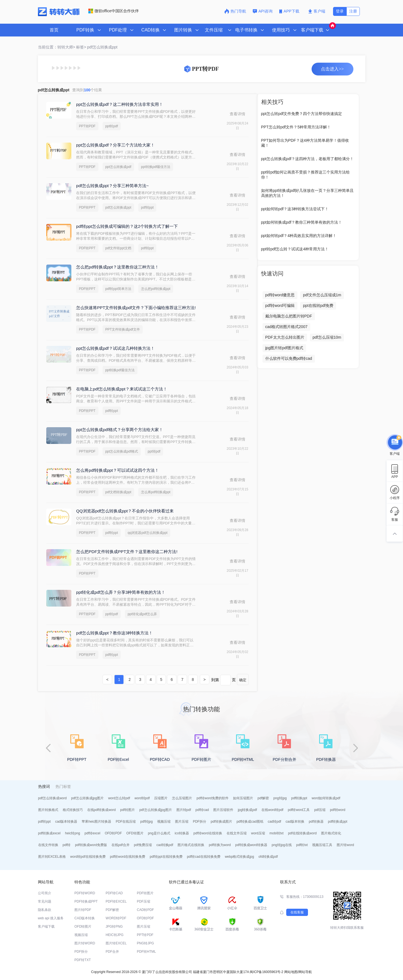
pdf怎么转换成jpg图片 (87, 798)
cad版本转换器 (66, 822)
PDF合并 (112, 952)
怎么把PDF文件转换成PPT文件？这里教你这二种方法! (127, 552)
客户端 (317, 11)
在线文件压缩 (237, 833)
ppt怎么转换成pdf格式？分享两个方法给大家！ (120, 430)
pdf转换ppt (299, 798)
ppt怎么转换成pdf (118, 167)
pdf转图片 (128, 810)
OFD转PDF (113, 833)
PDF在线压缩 (126, 822)
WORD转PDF (116, 918)
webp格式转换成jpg (240, 857)
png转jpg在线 (282, 845)
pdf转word (338, 810)
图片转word (345, 845)
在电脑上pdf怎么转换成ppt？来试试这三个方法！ (122, 389)
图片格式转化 (331, 833)
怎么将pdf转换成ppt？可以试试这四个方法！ (117, 470)
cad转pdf (275, 822)
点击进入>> (332, 69)
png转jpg (280, 798)
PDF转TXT (83, 960)
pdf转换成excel (49, 833)
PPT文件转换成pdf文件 (123, 329)
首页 (54, 30)
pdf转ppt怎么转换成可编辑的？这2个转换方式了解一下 (127, 226)
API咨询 (263, 11)
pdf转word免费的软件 (213, 798)
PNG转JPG (145, 943)
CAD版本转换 (85, 918)
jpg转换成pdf (247, 810)
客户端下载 (46, 927)
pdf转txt (302, 845)
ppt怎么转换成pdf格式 (122, 451)
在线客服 (297, 912)
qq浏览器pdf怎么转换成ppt (148, 533)
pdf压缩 (320, 810)
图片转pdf (184, 810)
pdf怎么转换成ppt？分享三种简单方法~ (112, 186)
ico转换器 (182, 833)
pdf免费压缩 (143, 845)
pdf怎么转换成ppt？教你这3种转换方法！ (114, 633)
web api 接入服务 (51, 918)
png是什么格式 (159, 833)
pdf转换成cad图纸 (250, 822)
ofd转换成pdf (268, 857)
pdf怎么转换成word (53, 798)
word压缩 (258, 833)
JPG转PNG (114, 927)
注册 (353, 11)
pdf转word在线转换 (208, 833)
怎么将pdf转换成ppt (156, 492)
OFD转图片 (135, 833)
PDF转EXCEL (116, 901)
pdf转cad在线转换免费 (204, 857)
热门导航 (235, 11)
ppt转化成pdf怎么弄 (142, 614)
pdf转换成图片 (221, 822)
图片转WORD (85, 943)
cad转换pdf (165, 845)
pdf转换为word (220, 845)
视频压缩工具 (322, 845)
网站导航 (305, 972)
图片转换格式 (48, 810)
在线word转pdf (272, 810)
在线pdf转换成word (102, 810)
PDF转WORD (85, 893)
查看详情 (237, 114)
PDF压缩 (144, 901)
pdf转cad (202, 810)
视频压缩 (164, 822)
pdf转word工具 (299, 810)
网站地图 (291, 972)
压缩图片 (161, 798)
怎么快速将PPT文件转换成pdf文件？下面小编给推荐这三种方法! (136, 308)
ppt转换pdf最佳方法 (156, 167)
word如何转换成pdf (326, 798)
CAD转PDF (145, 910)
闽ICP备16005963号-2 (266, 972)
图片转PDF (83, 910)
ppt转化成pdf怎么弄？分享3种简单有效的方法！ (121, 592)
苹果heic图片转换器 (96, 822)
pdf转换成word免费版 (91, 845)
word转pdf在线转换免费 (88, 857)
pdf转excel (92, 833)
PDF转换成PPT (86, 901)
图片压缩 (182, 822)
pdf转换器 (316, 822)
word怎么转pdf (119, 798)
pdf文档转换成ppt (118, 492)
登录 (340, 11)
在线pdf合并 (121, 845)
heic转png (72, 833)
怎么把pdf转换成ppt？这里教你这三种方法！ (117, 267)
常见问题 (45, 901)
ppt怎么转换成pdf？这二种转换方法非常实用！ (120, 104)
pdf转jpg (146, 822)
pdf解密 (263, 798)
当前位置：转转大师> (57, 47)
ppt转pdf (112, 126)
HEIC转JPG (115, 935)
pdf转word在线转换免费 (128, 857)
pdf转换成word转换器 (251, 845)
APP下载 (290, 11)
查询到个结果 (87, 90)
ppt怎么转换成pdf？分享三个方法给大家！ (115, 145)
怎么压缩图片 (182, 798)
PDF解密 (112, 910)
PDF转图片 (145, 893)
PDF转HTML (146, 952)
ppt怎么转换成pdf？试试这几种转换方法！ (115, 348)
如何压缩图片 (243, 798)
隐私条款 (45, 910)
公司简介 (45, 893)
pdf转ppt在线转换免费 (166, 857)
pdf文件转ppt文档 (118, 248)
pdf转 (67, 845)
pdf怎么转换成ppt (102, 47)
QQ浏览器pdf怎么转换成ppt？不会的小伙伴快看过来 (125, 511)
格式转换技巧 (73, 810)
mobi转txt (277, 833)
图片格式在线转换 (191, 845)
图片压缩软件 (223, 810)
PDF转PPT (87, 207)
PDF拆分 (200, 822)
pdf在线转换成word (302, 833)
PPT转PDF (87, 126)
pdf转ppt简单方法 (118, 289)
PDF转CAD (114, 893)
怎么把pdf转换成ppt (156, 289)
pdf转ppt (147, 207)
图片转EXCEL (116, 943)
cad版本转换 (295, 822)
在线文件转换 (48, 845)
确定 (243, 680)
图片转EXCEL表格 (52, 857)
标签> (81, 47)
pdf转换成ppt (338, 822)
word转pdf (142, 798)
